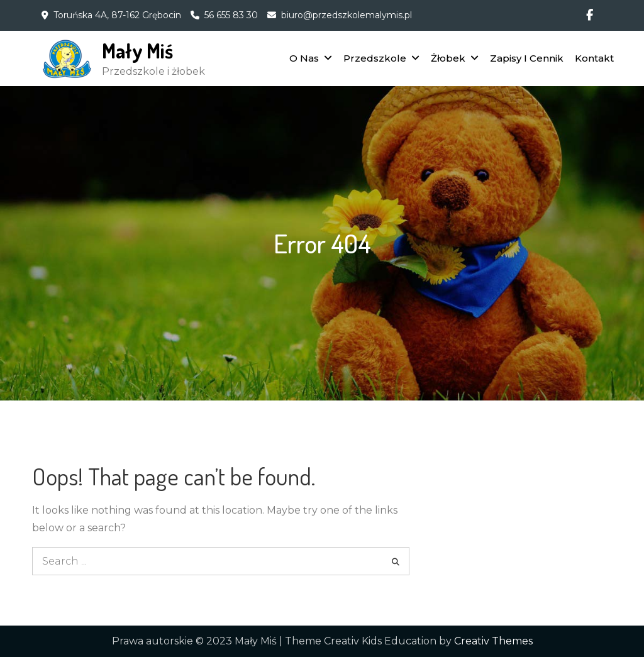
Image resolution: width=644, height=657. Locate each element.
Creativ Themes (493, 641)
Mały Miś (137, 51)
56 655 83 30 (231, 15)
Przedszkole (375, 58)
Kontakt (594, 58)
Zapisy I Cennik (527, 58)
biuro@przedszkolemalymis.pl (347, 15)
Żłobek (448, 58)
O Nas (304, 58)
